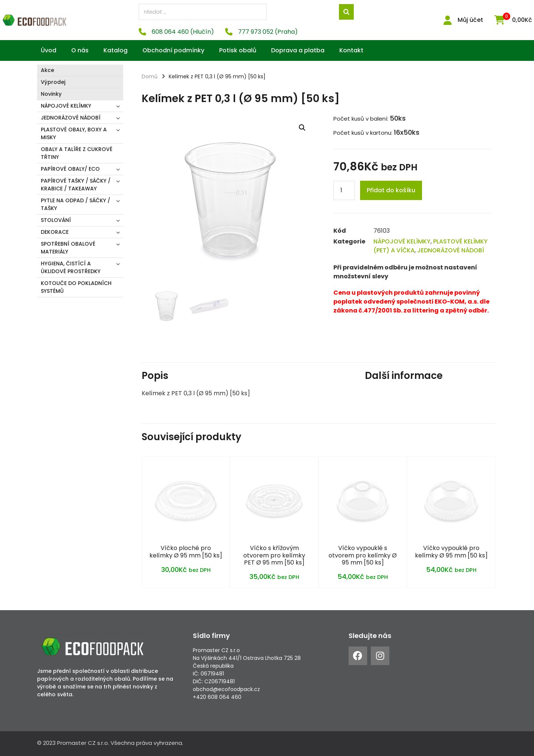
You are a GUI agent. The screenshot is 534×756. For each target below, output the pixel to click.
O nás (80, 50)
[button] (302, 127)
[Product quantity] (344, 190)
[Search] (346, 12)
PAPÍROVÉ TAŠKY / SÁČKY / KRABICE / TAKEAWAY (76, 184)
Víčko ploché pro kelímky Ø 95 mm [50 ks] (186, 551)
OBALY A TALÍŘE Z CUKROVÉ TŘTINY (77, 153)
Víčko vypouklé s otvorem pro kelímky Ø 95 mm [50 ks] (363, 555)
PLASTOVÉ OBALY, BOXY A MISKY (74, 133)
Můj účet (470, 20)
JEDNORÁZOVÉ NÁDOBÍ (71, 117)
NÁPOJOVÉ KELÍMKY (66, 105)
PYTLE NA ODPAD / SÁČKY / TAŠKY (75, 204)
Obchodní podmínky (173, 50)
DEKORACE (55, 232)
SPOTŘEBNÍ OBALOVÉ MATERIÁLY (68, 247)
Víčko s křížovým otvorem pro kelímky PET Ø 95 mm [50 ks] (274, 555)
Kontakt (351, 50)
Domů (150, 76)
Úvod (49, 50)
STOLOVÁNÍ (56, 220)
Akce (47, 70)
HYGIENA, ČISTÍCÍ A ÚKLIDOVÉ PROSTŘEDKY (71, 267)
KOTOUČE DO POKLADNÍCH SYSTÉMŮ (76, 287)
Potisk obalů (238, 50)
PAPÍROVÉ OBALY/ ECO (70, 168)
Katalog (116, 50)
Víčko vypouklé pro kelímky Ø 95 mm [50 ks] (451, 551)
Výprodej (53, 82)
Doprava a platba (298, 50)
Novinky (51, 94)
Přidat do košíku (391, 190)
